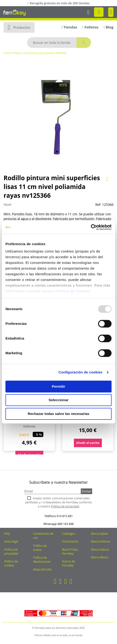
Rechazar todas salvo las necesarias (58, 414)
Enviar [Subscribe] (86, 491)
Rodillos (61, 53)
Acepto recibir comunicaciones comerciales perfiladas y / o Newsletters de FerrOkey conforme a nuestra (59, 502)
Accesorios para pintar (39, 53)
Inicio (7, 53)
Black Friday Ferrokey (70, 552)
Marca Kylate (99, 534)
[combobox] (59, 43)
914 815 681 (65, 516)
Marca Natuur (100, 550)
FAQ (7, 534)
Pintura (18, 53)
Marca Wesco (100, 557)
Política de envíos (40, 548)
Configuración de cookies (81, 372)
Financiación (70, 541)
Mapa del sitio (42, 569)
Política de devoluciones (42, 560)
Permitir (59, 386)
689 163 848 (66, 524)
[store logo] (15, 13)
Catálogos (69, 534)
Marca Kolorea (101, 541)
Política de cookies (11, 563)
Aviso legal (11, 541)
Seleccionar (58, 400)
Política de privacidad (11, 552)
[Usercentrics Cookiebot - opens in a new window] (91, 227)
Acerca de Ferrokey (69, 563)
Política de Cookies (73, 291)
